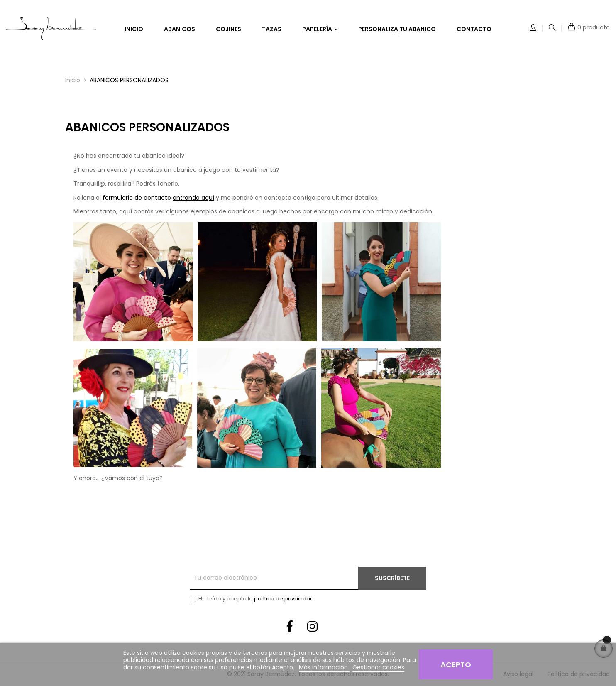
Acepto (456, 665)
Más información (324, 667)
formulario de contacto (158, 198)
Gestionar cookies (378, 667)
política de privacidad (284, 599)
